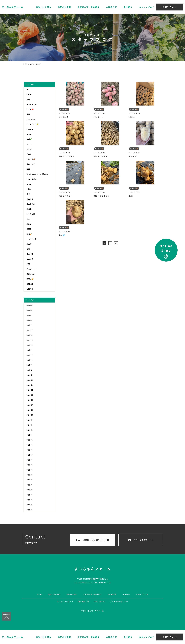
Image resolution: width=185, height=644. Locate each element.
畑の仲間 (30, 199)
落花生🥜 (30, 279)
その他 (29, 154)
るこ (28, 219)
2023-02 (29, 330)
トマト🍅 (30, 109)
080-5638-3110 (86, 583)
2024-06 (30, 400)
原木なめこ (31, 204)
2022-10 (29, 310)
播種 (28, 99)
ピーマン (30, 129)
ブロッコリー (32, 269)
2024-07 (30, 405)
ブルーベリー (32, 104)
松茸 (28, 249)
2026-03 (29, 505)
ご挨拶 (29, 189)
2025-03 (29, 445)
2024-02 (30, 380)
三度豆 (29, 94)
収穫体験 (30, 284)
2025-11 (29, 485)
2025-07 (30, 465)
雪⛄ (28, 194)
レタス (29, 134)
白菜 (28, 264)
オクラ (29, 89)
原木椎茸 (30, 254)
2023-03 (29, 335)
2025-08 (29, 470)
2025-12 (29, 490)
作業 (28, 169)
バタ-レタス (31, 119)
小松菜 (29, 209)
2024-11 (29, 425)
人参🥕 (29, 234)
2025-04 (30, 450)
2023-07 (29, 355)
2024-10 (30, 420)
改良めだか (31, 274)
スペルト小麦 (32, 239)
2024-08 (30, 410)
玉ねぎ (29, 244)
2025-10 (29, 480)
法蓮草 (29, 229)
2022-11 (29, 315)
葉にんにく (31, 164)
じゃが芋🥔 (31, 159)
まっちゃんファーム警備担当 (37, 174)
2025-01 (29, 435)
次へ (116, 243)
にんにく (30, 259)
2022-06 (29, 305)
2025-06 (29, 460)
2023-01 (29, 325)
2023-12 (29, 370)
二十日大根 (31, 214)
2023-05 (29, 345)
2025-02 (29, 440)
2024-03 (30, 385)
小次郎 (29, 224)
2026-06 (29, 510)
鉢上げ (29, 144)
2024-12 (29, 430)
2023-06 (29, 350)
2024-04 (30, 390)
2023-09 (29, 360)
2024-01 (30, 375)
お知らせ (30, 289)
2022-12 (29, 320)
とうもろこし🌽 (33, 124)
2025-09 (30, 475)
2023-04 (30, 340)
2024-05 (30, 395)
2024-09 (30, 415)
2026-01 (29, 495)
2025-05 (29, 455)
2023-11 (29, 365)
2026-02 (29, 500)
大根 (28, 114)
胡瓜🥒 (29, 139)
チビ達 (29, 149)
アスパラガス (32, 179)
